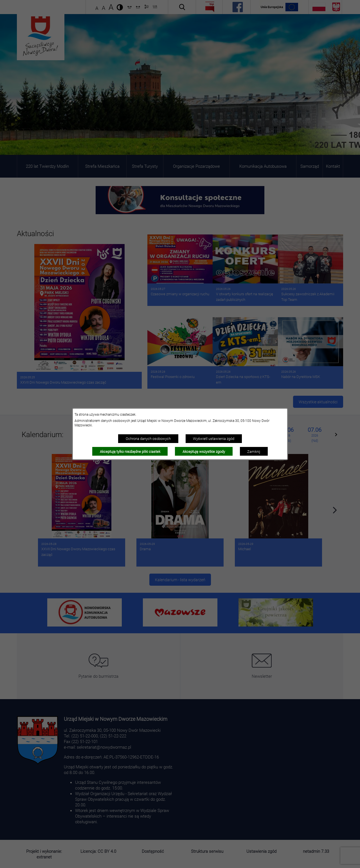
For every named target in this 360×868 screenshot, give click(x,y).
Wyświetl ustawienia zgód (214, 439)
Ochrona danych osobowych (148, 439)
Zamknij (254, 451)
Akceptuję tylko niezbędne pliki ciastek (130, 451)
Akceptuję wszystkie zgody (204, 451)
